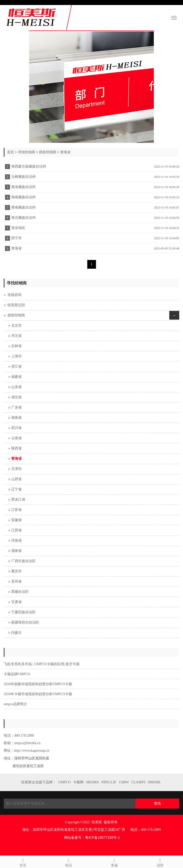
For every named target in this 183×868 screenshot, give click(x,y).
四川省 (16, 428)
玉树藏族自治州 (23, 177)
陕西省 (16, 448)
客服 (114, 862)
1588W (124, 782)
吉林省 (16, 346)
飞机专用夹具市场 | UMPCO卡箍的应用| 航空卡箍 (42, 664)
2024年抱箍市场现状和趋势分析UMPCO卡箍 (38, 684)
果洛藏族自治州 (23, 187)
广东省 (16, 407)
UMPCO (65, 782)
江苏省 (16, 510)
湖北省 (16, 397)
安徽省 (16, 520)
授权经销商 (48, 152)
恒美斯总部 (16, 305)
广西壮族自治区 (23, 561)
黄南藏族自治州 (23, 207)
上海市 (16, 356)
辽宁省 (16, 489)
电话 (69, 862)
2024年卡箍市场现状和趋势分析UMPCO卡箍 (38, 694)
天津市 (16, 469)
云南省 (16, 438)
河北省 (16, 336)
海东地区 (18, 228)
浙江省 (16, 366)
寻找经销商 (26, 152)
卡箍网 (78, 782)
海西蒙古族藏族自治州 (29, 166)
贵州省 (16, 581)
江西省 (16, 530)
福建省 (16, 377)
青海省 (65, 152)
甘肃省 (16, 602)
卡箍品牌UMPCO (17, 674)
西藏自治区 (20, 592)
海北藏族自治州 (23, 218)
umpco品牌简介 (15, 704)
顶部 (160, 862)
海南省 (16, 418)
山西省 (16, 479)
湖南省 (16, 551)
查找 (157, 803)
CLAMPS (138, 782)
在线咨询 (14, 295)
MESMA (92, 782)
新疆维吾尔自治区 (25, 622)
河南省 (16, 541)
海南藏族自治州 (23, 197)
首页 (10, 152)
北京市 (16, 325)
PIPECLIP (109, 782)
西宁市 (16, 238)
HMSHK (154, 782)
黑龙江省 (18, 500)
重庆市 (16, 571)
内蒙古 (16, 633)
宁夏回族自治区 (23, 612)
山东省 (16, 387)
